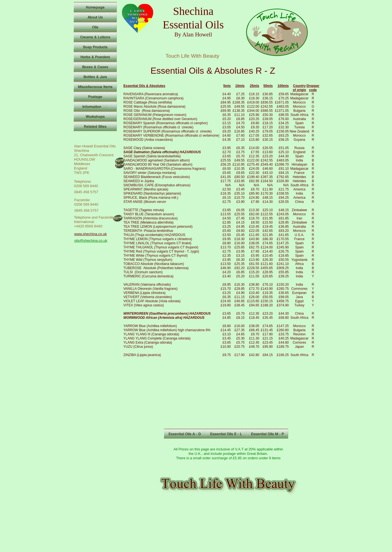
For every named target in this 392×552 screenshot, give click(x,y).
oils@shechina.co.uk (91, 241)
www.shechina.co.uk (91, 234)
